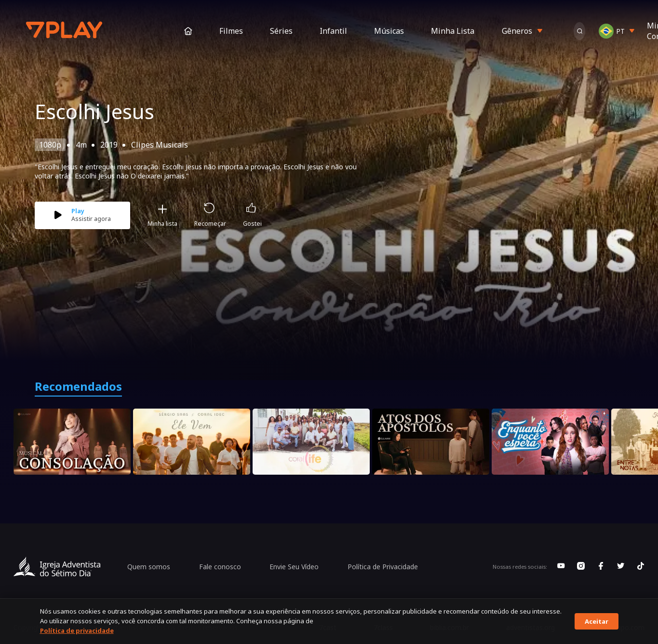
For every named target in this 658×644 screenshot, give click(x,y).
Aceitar (597, 621)
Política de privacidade (77, 630)
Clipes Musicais (160, 145)
